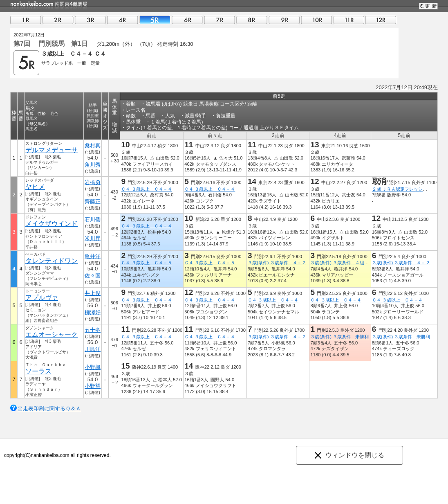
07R (220, 20)
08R (252, 20)
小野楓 (93, 367)
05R (155, 20)
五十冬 (93, 330)
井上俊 (93, 293)
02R (58, 20)
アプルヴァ (42, 298)
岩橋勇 (93, 182)
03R (90, 20)
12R (381, 20)
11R (349, 20)
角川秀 (93, 165)
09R (284, 20)
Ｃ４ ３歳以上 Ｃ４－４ (146, 189)
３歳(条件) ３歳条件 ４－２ (277, 263)
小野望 (93, 386)
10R (316, 20)
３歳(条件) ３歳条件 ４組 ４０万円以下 (353, 263)
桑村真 (93, 145)
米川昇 (93, 238)
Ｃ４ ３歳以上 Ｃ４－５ (146, 263)
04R (123, 20)
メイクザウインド (52, 224)
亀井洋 (93, 256)
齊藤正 (93, 201)
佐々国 (93, 276)
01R (26, 20)
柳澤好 (93, 312)
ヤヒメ (35, 187)
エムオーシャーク (52, 334)
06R (187, 20)
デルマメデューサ (52, 150)
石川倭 (93, 219)
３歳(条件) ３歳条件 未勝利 (339, 337)
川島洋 (93, 349)
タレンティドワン (52, 261)
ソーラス (38, 371)
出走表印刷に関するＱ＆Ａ (49, 408)
